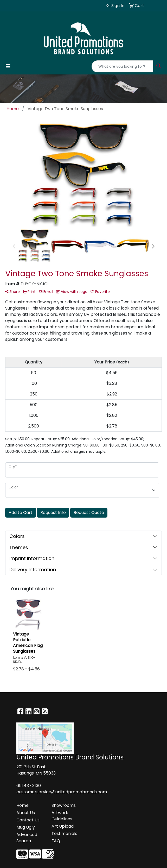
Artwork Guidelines (62, 816)
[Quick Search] (123, 66)
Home (23, 805)
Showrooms (64, 805)
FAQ (56, 841)
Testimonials (64, 834)
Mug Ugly (26, 827)
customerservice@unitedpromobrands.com (62, 792)
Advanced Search (27, 838)
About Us (26, 813)
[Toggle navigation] (8, 66)
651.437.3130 (29, 786)
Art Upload (63, 826)
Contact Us (28, 820)
